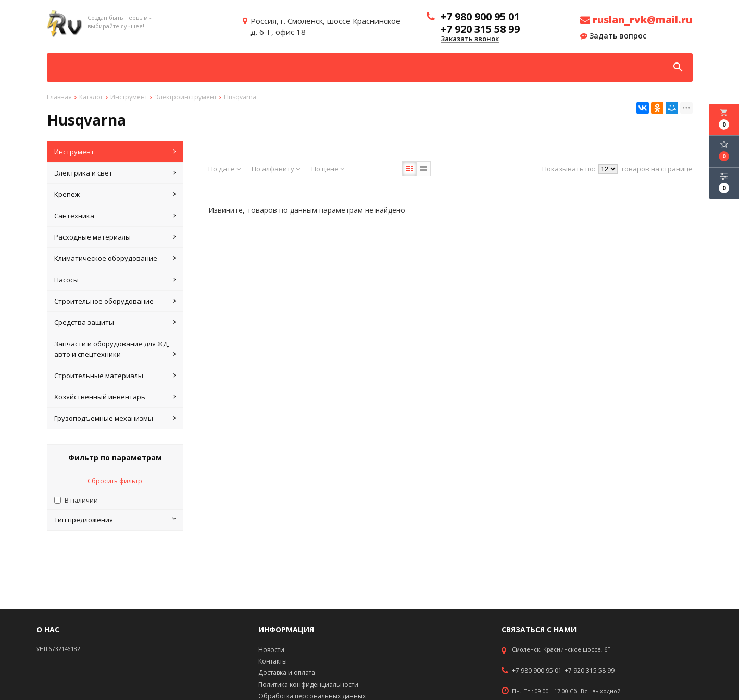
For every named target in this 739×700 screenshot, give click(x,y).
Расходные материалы (115, 237)
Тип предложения (115, 520)
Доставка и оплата (287, 673)
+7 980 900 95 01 (537, 671)
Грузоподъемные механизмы (115, 418)
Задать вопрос (613, 36)
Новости (271, 650)
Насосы (115, 280)
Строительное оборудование (115, 301)
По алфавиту (276, 169)
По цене (328, 169)
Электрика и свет (115, 173)
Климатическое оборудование (115, 258)
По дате (224, 169)
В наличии (81, 500)
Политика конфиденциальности (308, 685)
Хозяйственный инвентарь (115, 397)
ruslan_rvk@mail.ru (636, 20)
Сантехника (115, 216)
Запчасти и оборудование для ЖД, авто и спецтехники (115, 349)
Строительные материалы (115, 376)
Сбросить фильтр (115, 481)
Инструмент (115, 152)
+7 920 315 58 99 (590, 671)
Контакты (273, 661)
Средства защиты (115, 322)
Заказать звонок (470, 39)
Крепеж (115, 194)
